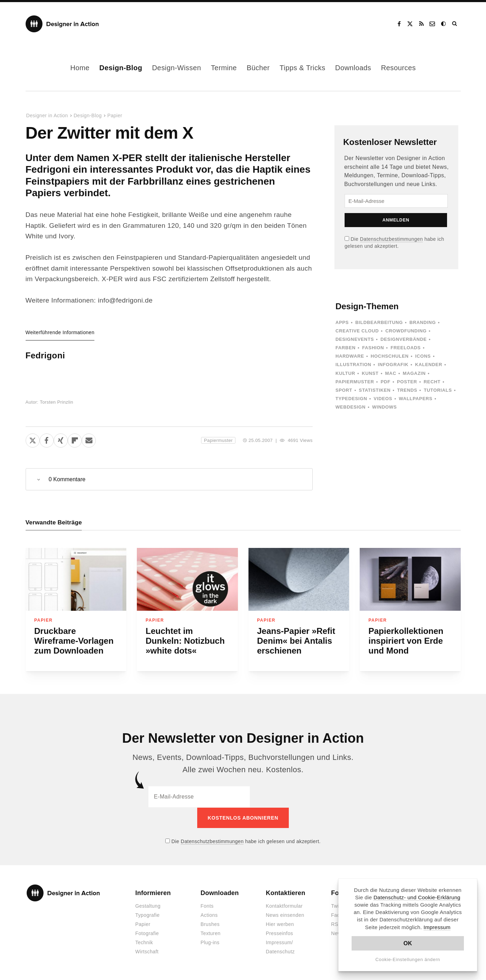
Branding (423, 322)
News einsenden (285, 915)
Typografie (148, 915)
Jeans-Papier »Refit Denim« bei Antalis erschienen (296, 641)
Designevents (355, 339)
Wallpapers (416, 399)
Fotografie (147, 933)
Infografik (393, 365)
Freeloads (406, 348)
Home (80, 68)
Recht (432, 382)
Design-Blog (121, 68)
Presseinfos (280, 933)
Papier (115, 115)
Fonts (207, 906)
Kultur (345, 373)
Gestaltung (148, 906)
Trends (407, 390)
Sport (344, 390)
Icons (423, 356)
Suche (455, 24)
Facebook (399, 24)
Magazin (414, 373)
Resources (398, 68)
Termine (224, 68)
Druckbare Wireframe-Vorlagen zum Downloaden (74, 641)
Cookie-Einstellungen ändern (408, 959)
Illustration (353, 365)
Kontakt (433, 24)
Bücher (258, 68)
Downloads (353, 68)
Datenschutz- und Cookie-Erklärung (417, 897)
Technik (144, 942)
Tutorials (438, 390)
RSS (421, 24)
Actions (209, 915)
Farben (345, 348)
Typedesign (351, 399)
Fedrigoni (45, 355)
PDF (386, 382)
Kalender (429, 365)
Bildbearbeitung (379, 322)
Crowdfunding (406, 331)
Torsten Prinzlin (57, 402)
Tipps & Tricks (302, 68)
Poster (407, 382)
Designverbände (404, 339)
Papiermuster (218, 440)
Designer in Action (62, 24)
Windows (385, 407)
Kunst (370, 373)
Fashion (373, 348)
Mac (391, 373)
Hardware (350, 356)
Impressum (437, 927)
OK (408, 943)
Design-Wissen (177, 68)
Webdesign (351, 407)
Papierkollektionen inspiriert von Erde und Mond (406, 641)
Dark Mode (444, 24)
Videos (383, 399)
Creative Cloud (357, 331)
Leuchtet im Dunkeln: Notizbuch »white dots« (185, 641)
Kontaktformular (284, 906)
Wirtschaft (147, 952)
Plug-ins (210, 942)
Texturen (211, 933)
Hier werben (280, 924)
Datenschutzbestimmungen (391, 239)
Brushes (210, 924)
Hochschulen (390, 356)
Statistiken (375, 390)
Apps (342, 322)
